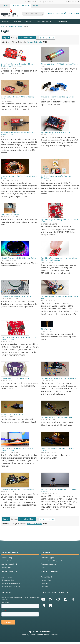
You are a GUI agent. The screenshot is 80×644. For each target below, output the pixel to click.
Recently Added (27, 37)
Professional (31, 2)
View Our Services (8, 582)
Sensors (28, 21)
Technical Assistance (49, 566)
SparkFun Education (9, 566)
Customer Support (72, 2)
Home (3, 26)
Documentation (21, 6)
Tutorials (12, 26)
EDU (41, 2)
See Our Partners (7, 579)
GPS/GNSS (17, 21)
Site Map (45, 588)
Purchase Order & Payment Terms (53, 563)
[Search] (42, 14)
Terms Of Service (47, 579)
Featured (7, 21)
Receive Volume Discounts (11, 588)
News (36, 6)
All (53, 38)
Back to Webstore (57, 13)
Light (6, 37)
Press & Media (6, 563)
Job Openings (6, 569)
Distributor (50, 2)
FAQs (43, 569)
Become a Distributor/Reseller (12, 585)
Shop (6, 6)
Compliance (46, 585)
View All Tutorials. (34, 42)
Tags (20, 26)
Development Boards (44, 21)
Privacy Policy (46, 582)
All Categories (62, 21)
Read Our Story (7, 560)
